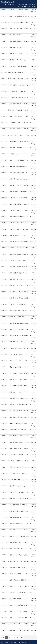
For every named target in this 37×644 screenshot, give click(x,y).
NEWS (26, 4)
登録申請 (24, 642)
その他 (28, 7)
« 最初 (3, 638)
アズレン (33, 7)
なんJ (20, 4)
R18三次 (12, 4)
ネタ (23, 4)
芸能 (30, 4)
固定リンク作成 (16, 642)
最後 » (21, 638)
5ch (16, 4)
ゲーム (20, 7)
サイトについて (5, 642)
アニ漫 (34, 4)
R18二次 (7, 4)
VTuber (24, 7)
